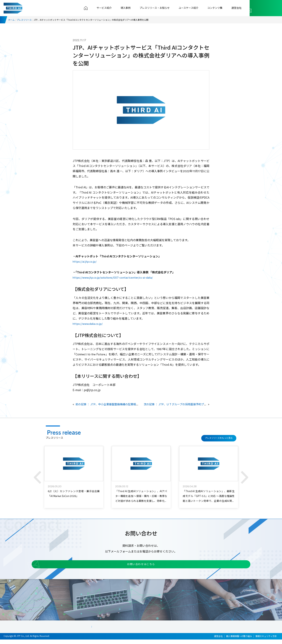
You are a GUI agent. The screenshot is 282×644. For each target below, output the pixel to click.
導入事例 (134, 8)
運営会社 (237, 8)
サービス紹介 (114, 8)
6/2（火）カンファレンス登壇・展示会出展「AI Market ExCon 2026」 (74, 494)
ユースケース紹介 (193, 8)
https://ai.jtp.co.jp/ (86, 262)
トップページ (97, 8)
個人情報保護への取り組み (239, 641)
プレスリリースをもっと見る (218, 436)
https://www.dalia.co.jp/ (89, 324)
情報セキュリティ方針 (266, 641)
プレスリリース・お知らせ (161, 8)
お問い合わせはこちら (137, 567)
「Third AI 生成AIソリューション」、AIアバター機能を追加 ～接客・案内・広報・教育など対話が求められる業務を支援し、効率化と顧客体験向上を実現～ (141, 498)
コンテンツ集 (218, 8)
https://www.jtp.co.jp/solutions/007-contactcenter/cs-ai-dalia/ (115, 278)
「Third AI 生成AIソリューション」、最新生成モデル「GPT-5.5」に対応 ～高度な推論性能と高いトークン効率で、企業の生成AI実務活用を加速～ (209, 498)
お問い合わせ (262, 8)
